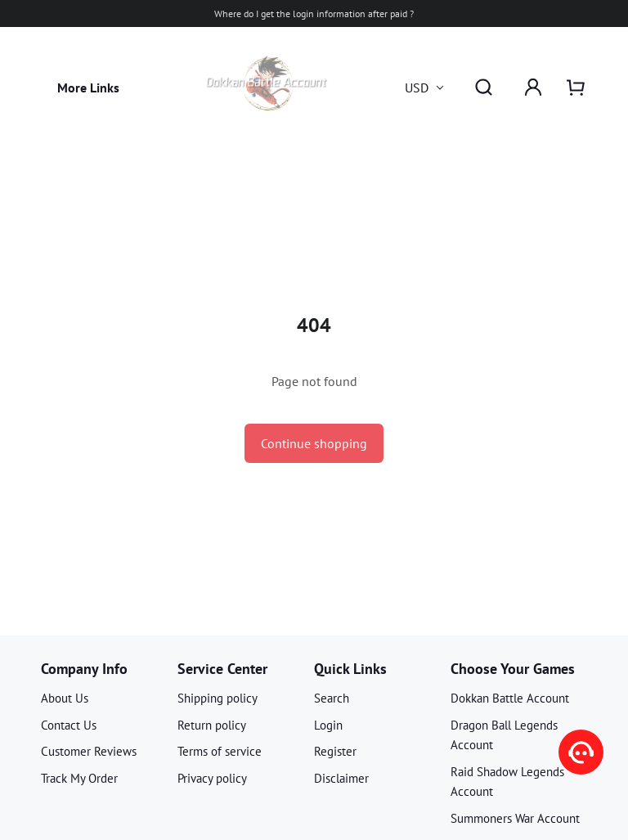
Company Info (84, 669)
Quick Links (350, 669)
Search (332, 698)
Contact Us (69, 725)
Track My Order (79, 778)
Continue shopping (314, 443)
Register (335, 751)
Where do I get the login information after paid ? (314, 13)
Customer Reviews (89, 751)
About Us (65, 698)
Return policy (212, 725)
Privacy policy (212, 778)
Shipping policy (218, 698)
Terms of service (220, 751)
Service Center (222, 669)
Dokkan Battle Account (510, 698)
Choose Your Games (513, 669)
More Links (88, 88)
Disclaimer (341, 778)
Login (328, 725)
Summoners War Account (515, 818)
